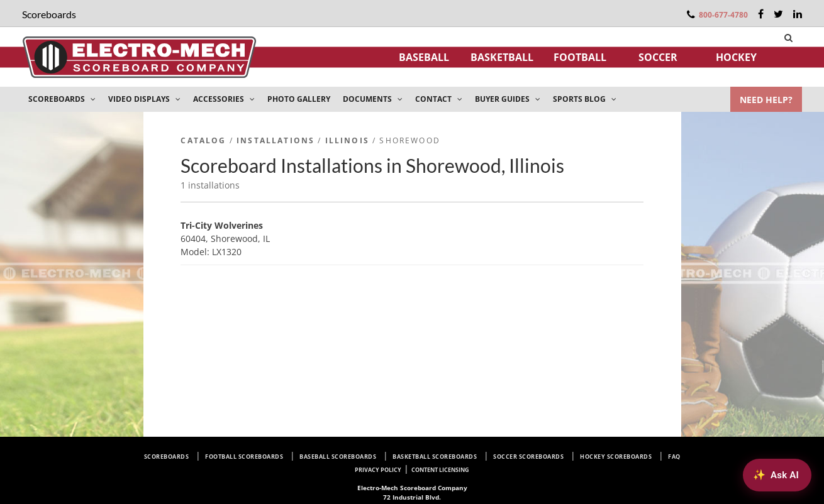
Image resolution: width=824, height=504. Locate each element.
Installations (276, 140)
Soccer (658, 57)
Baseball (424, 57)
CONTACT (439, 99)
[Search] (788, 38)
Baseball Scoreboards (338, 457)
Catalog (203, 140)
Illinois (347, 140)
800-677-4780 (723, 15)
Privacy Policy (378, 470)
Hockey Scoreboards (616, 457)
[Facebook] (761, 14)
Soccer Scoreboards (528, 457)
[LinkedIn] (798, 14)
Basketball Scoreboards (435, 457)
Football (580, 57)
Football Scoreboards (244, 457)
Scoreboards (167, 457)
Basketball (502, 57)
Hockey (736, 57)
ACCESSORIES (224, 99)
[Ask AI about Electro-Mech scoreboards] (777, 475)
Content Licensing (440, 470)
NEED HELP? (766, 100)
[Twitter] (778, 14)
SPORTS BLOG (585, 99)
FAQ (674, 457)
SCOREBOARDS (62, 99)
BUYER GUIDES (508, 99)
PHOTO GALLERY (299, 99)
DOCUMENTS (373, 99)
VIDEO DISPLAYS (144, 99)
